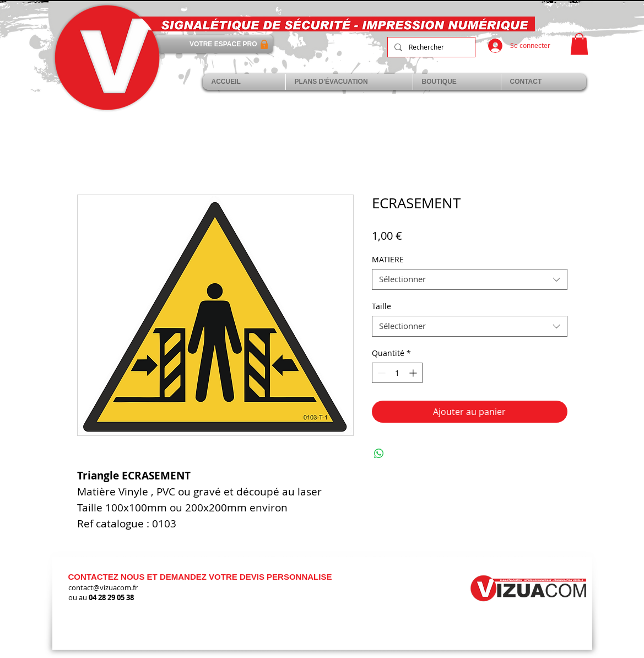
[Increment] (414, 373)
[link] (579, 44)
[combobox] (470, 279)
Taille (381, 306)
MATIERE (388, 259)
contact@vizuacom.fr (103, 587)
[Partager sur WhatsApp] (379, 454)
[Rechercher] (430, 47)
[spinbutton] (397, 373)
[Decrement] (380, 373)
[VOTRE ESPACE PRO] (213, 44)
